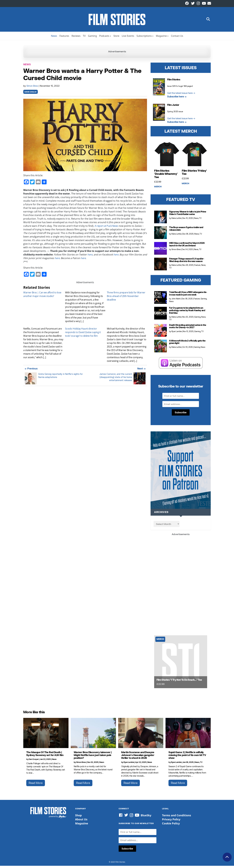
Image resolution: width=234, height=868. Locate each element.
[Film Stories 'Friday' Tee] (194, 157)
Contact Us (177, 38)
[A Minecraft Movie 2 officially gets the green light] (161, 348)
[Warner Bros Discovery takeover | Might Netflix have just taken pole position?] (93, 735)
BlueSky (146, 818)
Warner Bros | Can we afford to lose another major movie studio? (42, 297)
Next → (141, 371)
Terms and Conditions (177, 818)
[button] (208, 21)
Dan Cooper (34, 761)
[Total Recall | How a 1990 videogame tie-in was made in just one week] (161, 300)
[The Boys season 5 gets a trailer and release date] (161, 235)
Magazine (161, 38)
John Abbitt (176, 301)
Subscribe (181, 415)
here (90, 257)
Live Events (128, 38)
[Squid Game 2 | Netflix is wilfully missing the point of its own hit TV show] (188, 735)
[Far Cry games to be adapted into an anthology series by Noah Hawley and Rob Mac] (161, 315)
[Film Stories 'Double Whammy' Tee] (167, 157)
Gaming (92, 38)
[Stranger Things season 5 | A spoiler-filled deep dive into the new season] (161, 266)
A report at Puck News (106, 228)
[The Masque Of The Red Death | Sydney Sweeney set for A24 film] (46, 735)
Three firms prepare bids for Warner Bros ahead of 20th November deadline (126, 298)
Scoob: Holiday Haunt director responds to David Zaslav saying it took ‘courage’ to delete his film (83, 334)
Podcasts (104, 38)
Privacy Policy (171, 822)
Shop (78, 818)
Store (116, 38)
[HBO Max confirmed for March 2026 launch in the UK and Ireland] (161, 251)
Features (64, 38)
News (54, 38)
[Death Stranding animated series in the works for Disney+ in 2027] (161, 333)
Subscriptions (144, 38)
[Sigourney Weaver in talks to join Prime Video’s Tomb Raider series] (161, 219)
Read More (36, 785)
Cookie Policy (171, 826)
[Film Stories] (181, 664)
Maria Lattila (176, 220)
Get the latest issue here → (181, 95)
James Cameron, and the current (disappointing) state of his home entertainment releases (116, 379)
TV (84, 38)
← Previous (31, 371)
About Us (81, 822)
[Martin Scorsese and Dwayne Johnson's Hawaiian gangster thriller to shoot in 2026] (141, 735)
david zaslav (31, 94)
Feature (197, 267)
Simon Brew (33, 88)
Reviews (76, 38)
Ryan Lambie (177, 334)
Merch (158, 189)
